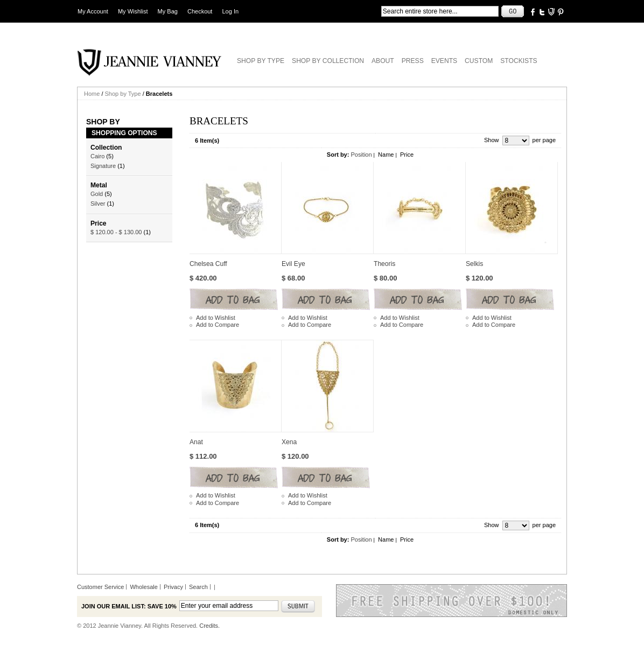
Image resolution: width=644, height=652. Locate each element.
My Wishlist (133, 11)
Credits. (209, 626)
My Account (93, 11)
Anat (196, 442)
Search (198, 587)
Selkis (474, 264)
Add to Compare (218, 325)
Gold (97, 194)
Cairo (97, 156)
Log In (231, 11)
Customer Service (100, 587)
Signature (103, 166)
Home (92, 94)
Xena (289, 442)
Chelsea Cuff (208, 264)
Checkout (200, 11)
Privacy (173, 587)
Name (386, 155)
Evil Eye (293, 264)
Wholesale (143, 587)
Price (407, 155)
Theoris (384, 264)
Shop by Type (123, 94)
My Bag (168, 11)
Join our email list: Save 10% (129, 606)
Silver (98, 204)
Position (361, 155)
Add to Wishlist (216, 318)
